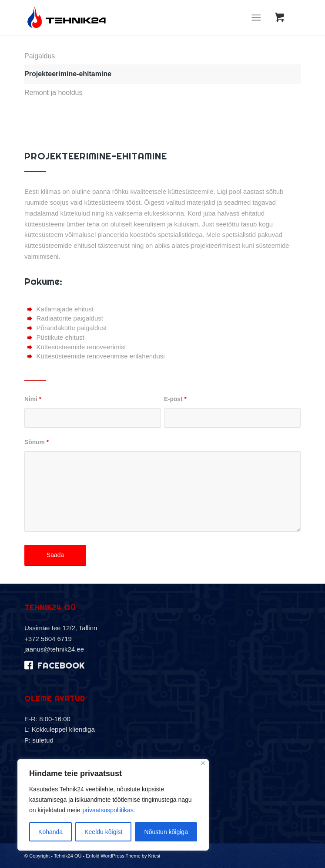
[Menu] (256, 17)
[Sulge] (203, 763)
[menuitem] (258, 17)
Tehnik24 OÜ (68, 856)
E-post (175, 399)
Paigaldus (40, 56)
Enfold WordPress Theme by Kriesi (123, 856)
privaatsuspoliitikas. (109, 810)
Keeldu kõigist (103, 832)
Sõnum (37, 442)
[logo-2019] (135, 17)
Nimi (33, 399)
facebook (61, 666)
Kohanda (50, 832)
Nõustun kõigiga (166, 832)
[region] (113, 805)
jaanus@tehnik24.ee (54, 649)
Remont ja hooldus (53, 93)
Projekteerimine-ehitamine (68, 74)
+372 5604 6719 (48, 639)
